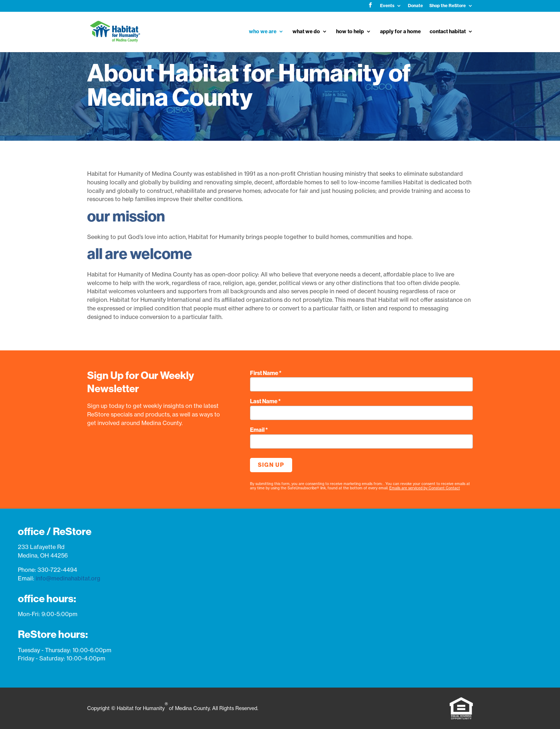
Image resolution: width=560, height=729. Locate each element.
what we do (306, 32)
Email (259, 430)
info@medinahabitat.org (68, 578)
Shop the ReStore (447, 6)
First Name (266, 373)
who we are (263, 32)
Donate (415, 6)
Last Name (265, 401)
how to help (350, 32)
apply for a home (400, 32)
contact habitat (448, 32)
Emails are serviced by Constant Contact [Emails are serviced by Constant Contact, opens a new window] (425, 488)
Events (387, 6)
